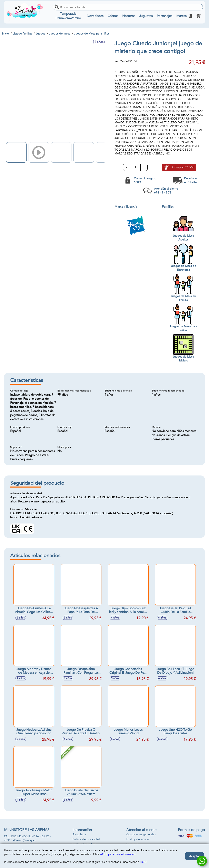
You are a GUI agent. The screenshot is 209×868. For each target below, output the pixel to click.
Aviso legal (79, 834)
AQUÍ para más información (118, 854)
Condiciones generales (141, 834)
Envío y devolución (138, 839)
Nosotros (129, 16)
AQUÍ (144, 862)
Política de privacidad (86, 839)
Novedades (95, 16)
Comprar (183, 167)
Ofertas (113, 16)
